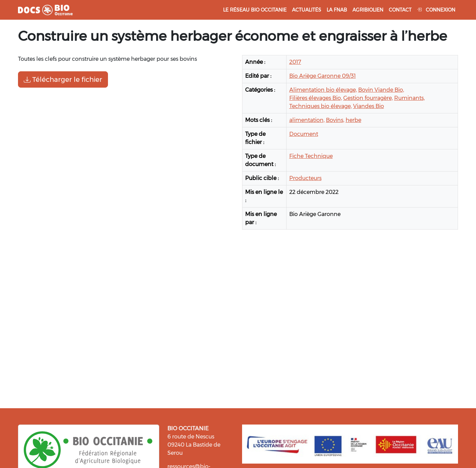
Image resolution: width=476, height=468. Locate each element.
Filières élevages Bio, (316, 98)
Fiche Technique (311, 156)
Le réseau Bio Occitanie (255, 10)
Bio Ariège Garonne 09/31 (323, 76)
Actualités (307, 10)
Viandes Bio (369, 106)
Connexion (436, 10)
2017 (295, 62)
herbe (353, 120)
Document (304, 134)
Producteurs (305, 178)
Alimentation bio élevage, (323, 90)
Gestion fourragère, (368, 98)
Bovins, (335, 120)
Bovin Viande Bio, (381, 90)
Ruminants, (409, 98)
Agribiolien (368, 10)
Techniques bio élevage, (321, 106)
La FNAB (337, 10)
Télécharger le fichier (63, 79)
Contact (400, 10)
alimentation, (307, 120)
